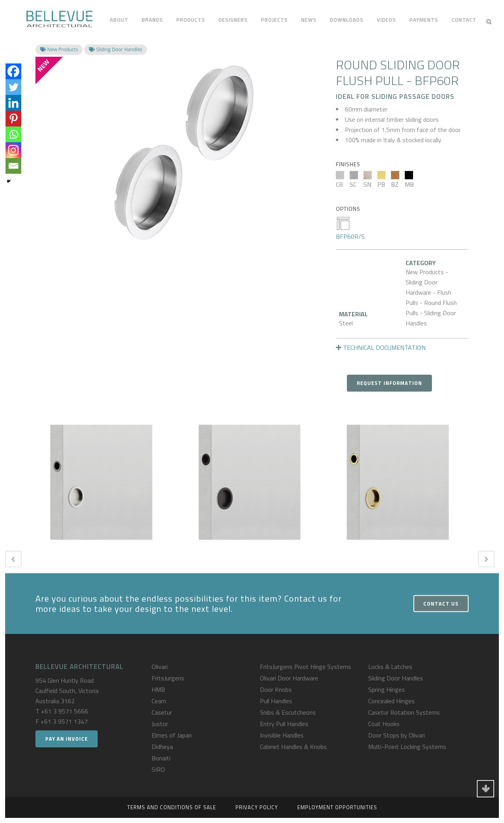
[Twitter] (13, 87)
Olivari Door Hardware (289, 678)
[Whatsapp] (13, 134)
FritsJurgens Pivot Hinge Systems (306, 667)
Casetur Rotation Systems (404, 712)
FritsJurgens (168, 678)
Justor (160, 724)
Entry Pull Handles (284, 724)
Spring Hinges (386, 689)
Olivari (160, 667)
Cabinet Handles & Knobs (293, 747)
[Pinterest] (13, 119)
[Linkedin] (13, 103)
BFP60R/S (350, 228)
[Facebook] (13, 71)
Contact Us (441, 604)
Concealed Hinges (391, 701)
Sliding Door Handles (396, 678)
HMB (158, 689)
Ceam (159, 701)
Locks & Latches (390, 667)
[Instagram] (13, 150)
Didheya (162, 747)
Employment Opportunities (337, 807)
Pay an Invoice (67, 739)
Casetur (162, 712)
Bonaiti (161, 758)
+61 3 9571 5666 (65, 711)
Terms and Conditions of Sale (172, 807)
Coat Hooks (384, 724)
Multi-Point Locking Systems (407, 747)
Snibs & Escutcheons (288, 712)
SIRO (158, 769)
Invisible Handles (282, 735)
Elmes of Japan (172, 735)
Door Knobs (276, 689)
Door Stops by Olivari (397, 735)
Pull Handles (276, 701)
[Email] (13, 166)
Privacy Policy (257, 807)
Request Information (389, 383)
